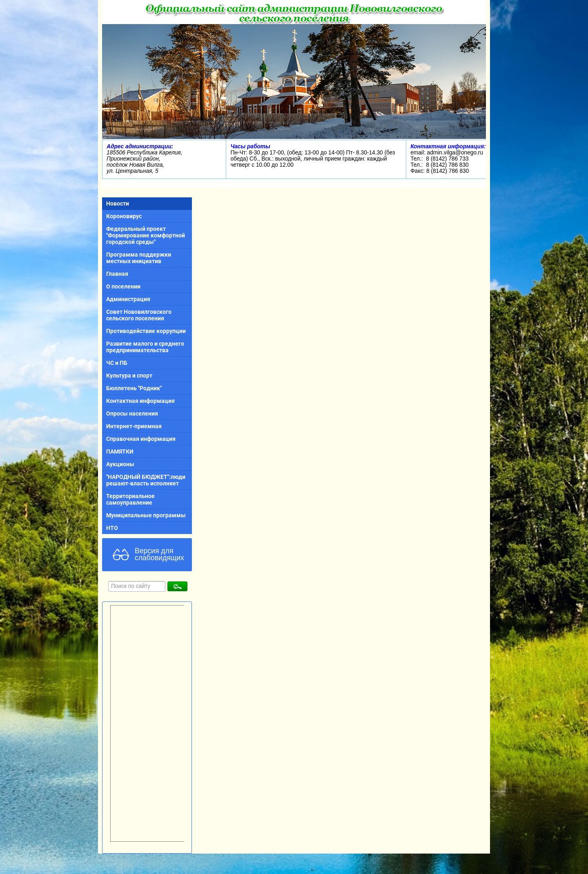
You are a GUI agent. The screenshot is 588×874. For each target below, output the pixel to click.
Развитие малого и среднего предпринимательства (145, 347)
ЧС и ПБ (117, 363)
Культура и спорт (129, 376)
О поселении (123, 286)
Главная (117, 274)
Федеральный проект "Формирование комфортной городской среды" (146, 235)
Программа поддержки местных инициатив (139, 258)
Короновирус (124, 216)
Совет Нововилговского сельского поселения (139, 315)
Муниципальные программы (146, 515)
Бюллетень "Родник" (134, 388)
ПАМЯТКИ (120, 452)
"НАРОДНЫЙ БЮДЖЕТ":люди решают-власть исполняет (146, 480)
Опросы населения (132, 414)
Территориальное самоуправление (130, 499)
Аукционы (120, 464)
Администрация (128, 299)
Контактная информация (140, 401)
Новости (118, 203)
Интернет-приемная (134, 426)
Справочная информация (141, 439)
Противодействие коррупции (146, 331)
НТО (112, 528)
